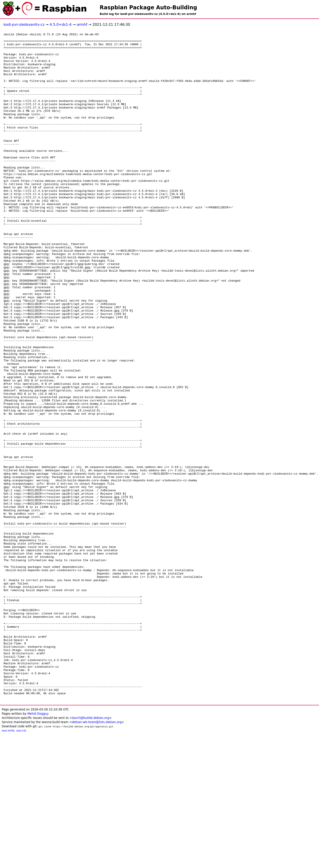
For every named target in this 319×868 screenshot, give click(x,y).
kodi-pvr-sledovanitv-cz (24, 25)
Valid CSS (21, 865)
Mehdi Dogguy (38, 847)
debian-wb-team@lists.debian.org (97, 856)
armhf (82, 25)
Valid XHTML (8, 865)
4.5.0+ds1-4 (61, 25)
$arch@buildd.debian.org (91, 852)
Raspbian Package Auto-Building (148, 8)
